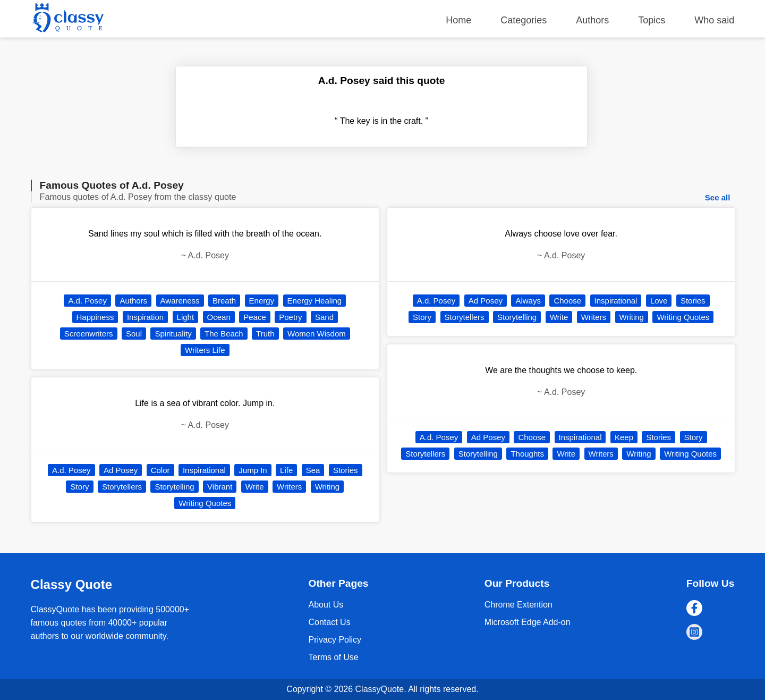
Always (528, 301)
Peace (255, 317)
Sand (324, 317)
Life (286, 470)
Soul (134, 334)
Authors (592, 20)
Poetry (290, 317)
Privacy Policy (335, 640)
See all (718, 197)
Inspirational (204, 470)
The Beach (224, 334)
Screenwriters (89, 334)
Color (160, 470)
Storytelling (174, 487)
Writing (327, 487)
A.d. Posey (87, 301)
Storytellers (122, 487)
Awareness (180, 301)
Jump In (253, 470)
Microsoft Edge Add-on (528, 622)
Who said (714, 20)
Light (186, 317)
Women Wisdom (317, 334)
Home (458, 20)
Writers (289, 487)
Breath (224, 301)
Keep (624, 437)
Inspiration (145, 317)
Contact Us (329, 622)
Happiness (95, 317)
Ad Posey (121, 470)
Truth (265, 334)
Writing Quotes (205, 503)
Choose (567, 301)
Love (659, 301)
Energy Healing (315, 301)
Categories (524, 20)
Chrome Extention (518, 605)
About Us (326, 605)
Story (79, 487)
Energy (262, 301)
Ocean (219, 317)
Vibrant (220, 487)
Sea (313, 470)
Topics (652, 20)
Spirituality (173, 334)
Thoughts (527, 454)
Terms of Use (333, 657)
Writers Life (205, 350)
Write (255, 487)
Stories (346, 470)
